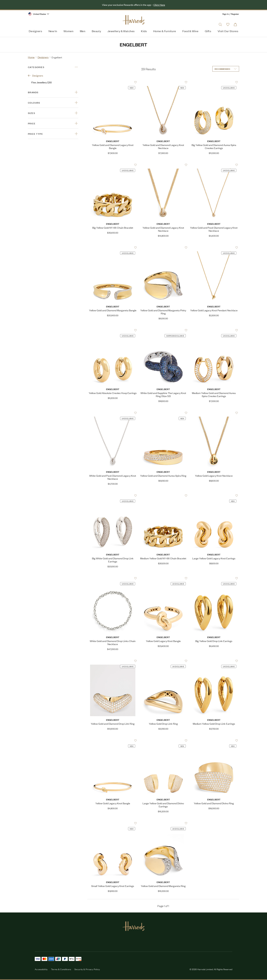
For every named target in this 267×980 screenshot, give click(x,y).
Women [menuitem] (68, 31)
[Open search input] (220, 24)
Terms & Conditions (61, 969)
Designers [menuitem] (35, 31)
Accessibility (41, 969)
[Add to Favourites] (135, 82)
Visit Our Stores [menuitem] (228, 31)
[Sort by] (226, 69)
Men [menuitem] (83, 31)
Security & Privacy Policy (87, 969)
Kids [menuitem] (144, 31)
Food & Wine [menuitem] (190, 31)
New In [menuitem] (53, 31)
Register (235, 14)
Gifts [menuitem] (208, 31)
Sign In (226, 14)
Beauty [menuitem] (96, 31)
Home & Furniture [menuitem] (165, 31)
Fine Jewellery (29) (42, 82)
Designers (36, 75)
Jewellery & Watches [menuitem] (121, 31)
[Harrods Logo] (134, 20)
